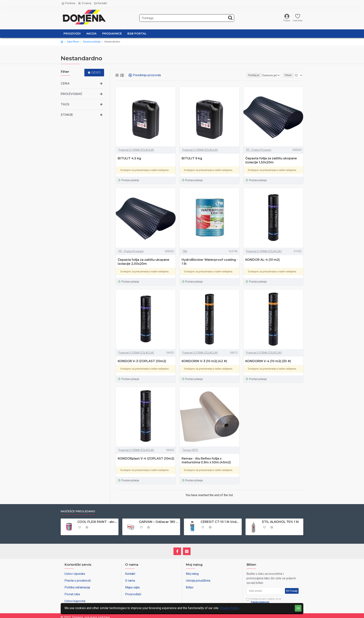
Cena (65, 83)
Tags (65, 104)
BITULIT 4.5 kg (129, 158)
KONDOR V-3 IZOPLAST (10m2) (142, 361)
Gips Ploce (73, 42)
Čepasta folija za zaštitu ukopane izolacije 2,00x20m (144, 262)
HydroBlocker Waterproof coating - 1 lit (210, 262)
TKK (185, 251)
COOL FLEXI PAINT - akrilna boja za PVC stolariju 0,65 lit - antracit (97, 522)
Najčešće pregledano (78, 511)
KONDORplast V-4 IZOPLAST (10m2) (146, 459)
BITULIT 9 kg (192, 158)
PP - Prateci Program (259, 150)
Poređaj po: (248, 75)
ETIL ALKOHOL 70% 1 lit (280, 522)
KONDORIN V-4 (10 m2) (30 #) (268, 361)
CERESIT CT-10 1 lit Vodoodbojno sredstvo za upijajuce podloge (220, 522)
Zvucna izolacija (92, 42)
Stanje (67, 115)
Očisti (96, 73)
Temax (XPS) (190, 450)
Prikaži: (290, 75)
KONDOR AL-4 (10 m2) (262, 260)
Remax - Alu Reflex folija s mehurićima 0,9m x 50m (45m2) (206, 461)
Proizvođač (71, 94)
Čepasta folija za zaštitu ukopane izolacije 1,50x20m (271, 160)
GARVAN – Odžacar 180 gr (159, 522)
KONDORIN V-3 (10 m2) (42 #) (204, 361)
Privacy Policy (229, 608)
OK (298, 608)
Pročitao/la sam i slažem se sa (264, 601)
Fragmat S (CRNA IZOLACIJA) (136, 150)
